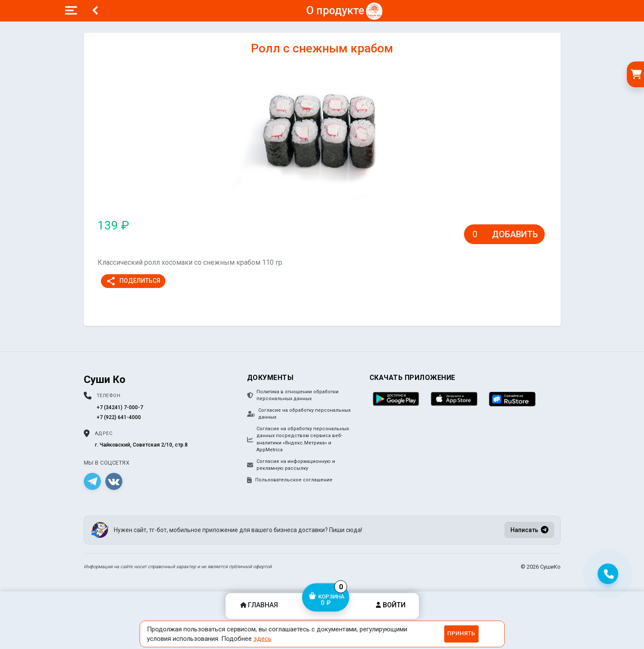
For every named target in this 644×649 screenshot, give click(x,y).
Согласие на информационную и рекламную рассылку (291, 465)
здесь (262, 639)
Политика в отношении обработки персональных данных (293, 395)
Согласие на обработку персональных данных (299, 414)
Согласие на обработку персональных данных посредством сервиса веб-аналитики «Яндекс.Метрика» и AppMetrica (298, 439)
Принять (461, 633)
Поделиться (133, 281)
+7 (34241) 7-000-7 (120, 407)
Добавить (515, 234)
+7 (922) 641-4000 (119, 417)
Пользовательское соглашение (290, 480)
